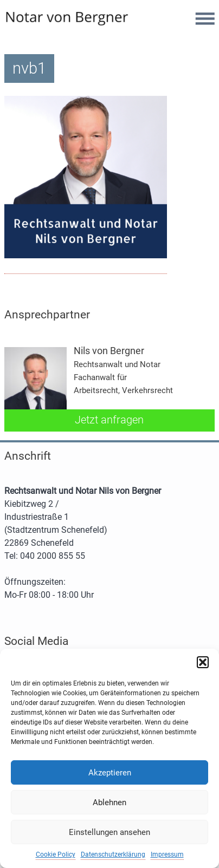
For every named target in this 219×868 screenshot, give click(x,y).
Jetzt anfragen (109, 420)
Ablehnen (110, 802)
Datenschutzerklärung (113, 854)
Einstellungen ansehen (110, 832)
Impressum (167, 854)
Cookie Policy (56, 854)
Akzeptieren (110, 773)
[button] (203, 662)
